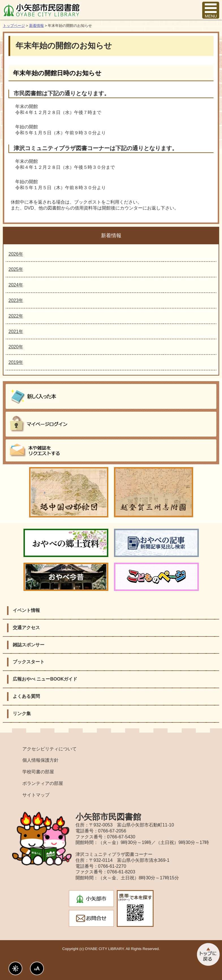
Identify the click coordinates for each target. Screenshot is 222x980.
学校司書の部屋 (38, 772)
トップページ (14, 26)
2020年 (16, 347)
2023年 (16, 300)
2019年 (16, 362)
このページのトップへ (208, 954)
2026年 (16, 254)
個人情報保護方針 (40, 760)
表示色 (15, 968)
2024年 (16, 285)
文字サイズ (37, 968)
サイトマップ (36, 795)
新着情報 (36, 26)
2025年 (16, 269)
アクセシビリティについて (49, 749)
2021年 (16, 332)
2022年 (16, 316)
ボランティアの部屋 (43, 783)
